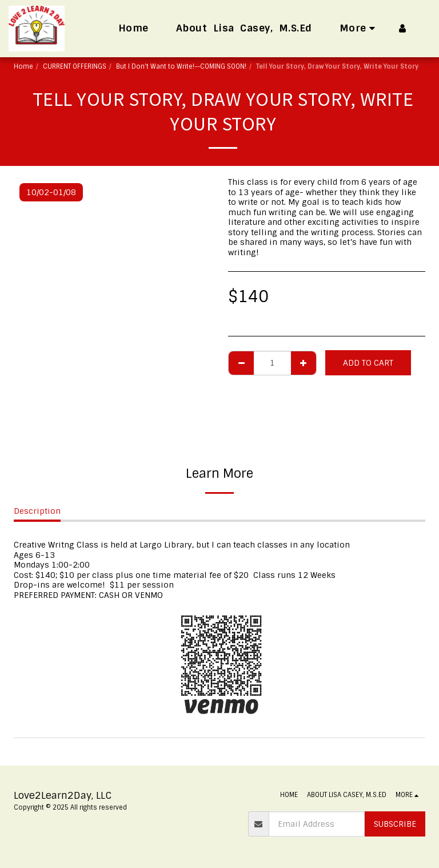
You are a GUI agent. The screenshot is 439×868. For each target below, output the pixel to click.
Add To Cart (368, 363)
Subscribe (395, 824)
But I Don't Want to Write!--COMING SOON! (181, 66)
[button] (421, 28)
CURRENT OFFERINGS (75, 66)
